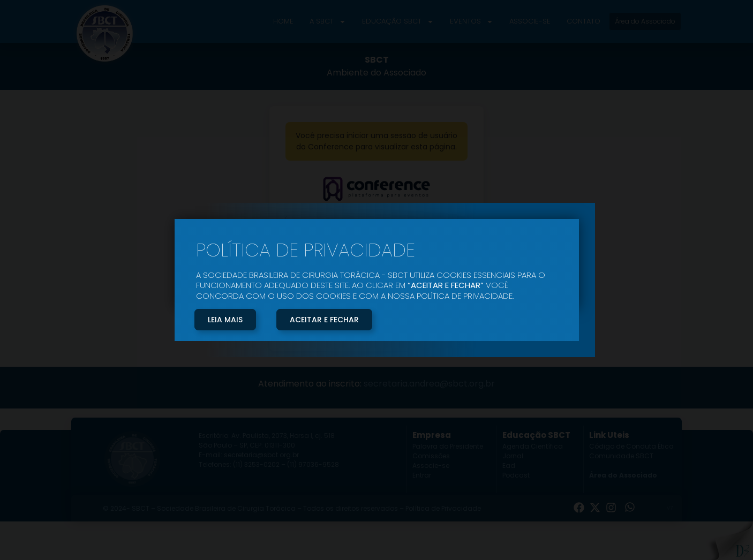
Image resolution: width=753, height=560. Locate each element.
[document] (376, 280)
